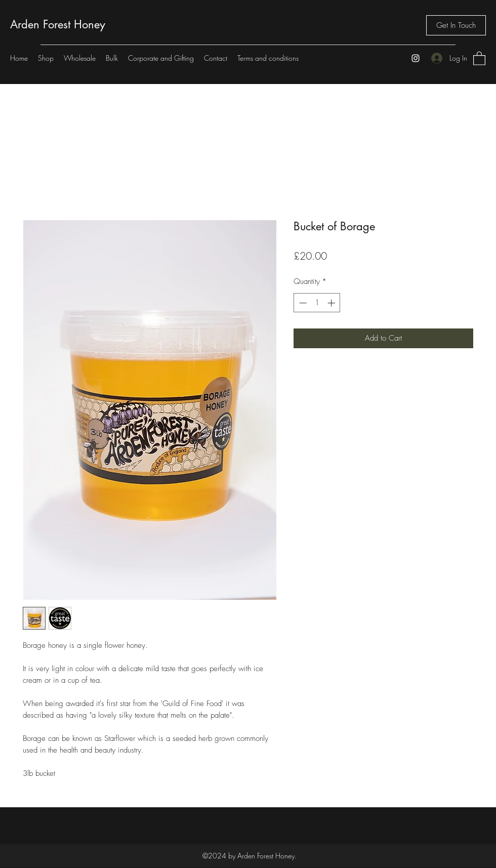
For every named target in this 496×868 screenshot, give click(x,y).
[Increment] (332, 303)
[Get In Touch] (456, 25)
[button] (479, 58)
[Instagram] (416, 58)
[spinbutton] (317, 303)
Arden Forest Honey (58, 24)
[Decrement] (302, 303)
